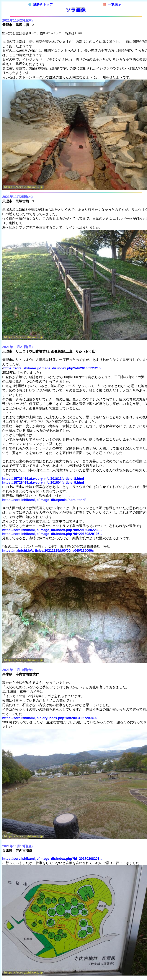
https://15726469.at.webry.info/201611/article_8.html (43, 479)
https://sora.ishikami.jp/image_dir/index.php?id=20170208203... (52, 859)
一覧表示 (112, 4)
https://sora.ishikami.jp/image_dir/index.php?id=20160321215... (53, 368)
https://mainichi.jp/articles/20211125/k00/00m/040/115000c (48, 551)
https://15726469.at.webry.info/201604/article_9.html (43, 483)
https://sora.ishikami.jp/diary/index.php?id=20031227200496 (50, 718)
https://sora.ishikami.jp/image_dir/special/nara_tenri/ (44, 500)
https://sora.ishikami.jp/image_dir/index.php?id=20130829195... (52, 534)
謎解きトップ (41, 4)
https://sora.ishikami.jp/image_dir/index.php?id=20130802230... (52, 530)
